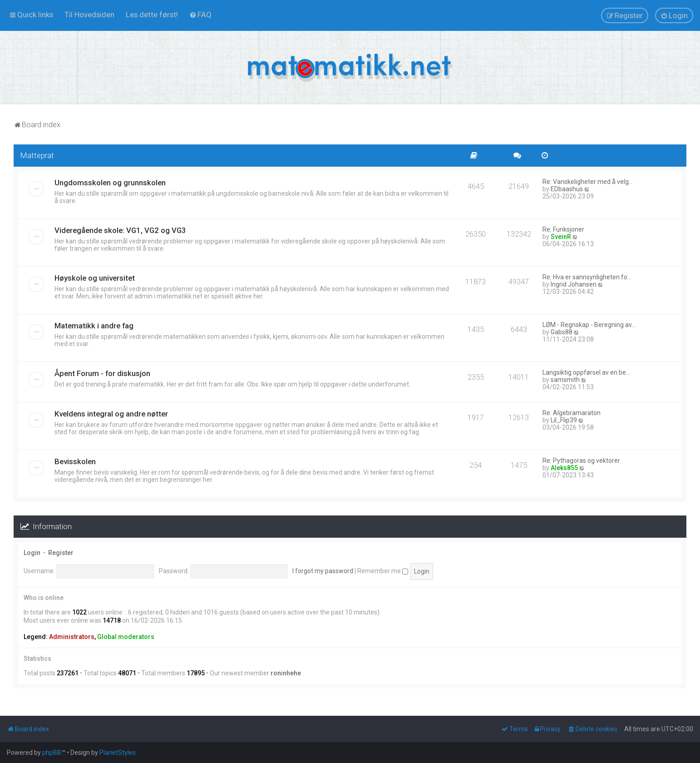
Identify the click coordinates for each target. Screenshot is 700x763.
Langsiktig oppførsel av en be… (586, 372)
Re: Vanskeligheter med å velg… (588, 182)
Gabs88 (562, 332)
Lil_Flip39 (564, 420)
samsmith (565, 380)
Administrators (72, 637)
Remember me (383, 571)
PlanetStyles (118, 753)
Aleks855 (564, 468)
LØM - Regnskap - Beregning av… (589, 325)
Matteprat (37, 155)
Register (61, 553)
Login (32, 553)
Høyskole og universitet (95, 278)
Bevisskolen (75, 461)
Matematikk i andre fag (94, 326)
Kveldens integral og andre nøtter (111, 414)
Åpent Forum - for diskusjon (102, 373)
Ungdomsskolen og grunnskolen (110, 183)
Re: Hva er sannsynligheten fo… (587, 277)
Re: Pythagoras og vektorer (581, 461)
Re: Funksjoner (563, 229)
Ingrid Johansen (574, 284)
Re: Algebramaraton (572, 413)
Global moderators (126, 637)
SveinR (561, 237)
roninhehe (286, 673)
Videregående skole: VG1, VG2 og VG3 (120, 230)
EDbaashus (567, 189)
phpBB (52, 753)
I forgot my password (323, 571)
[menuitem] (89, 15)
